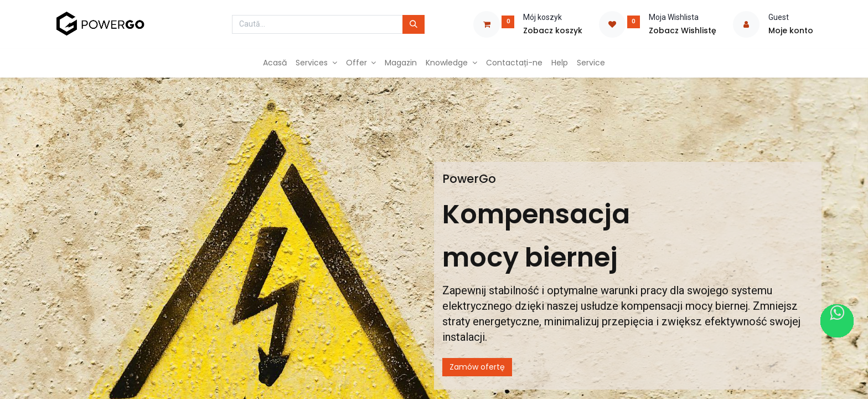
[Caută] (414, 24)
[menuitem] (275, 63)
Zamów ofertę (477, 367)
